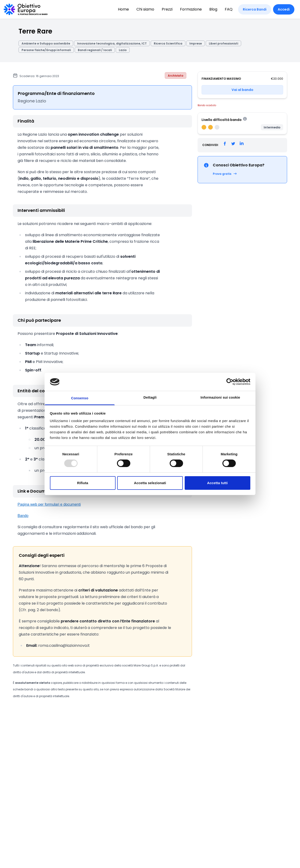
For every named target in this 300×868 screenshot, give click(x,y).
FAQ (229, 9)
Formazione (191, 9)
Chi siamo (145, 9)
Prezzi (167, 9)
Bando (23, 516)
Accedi (284, 9)
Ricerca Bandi (255, 9)
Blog (213, 9)
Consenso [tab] (80, 398)
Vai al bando (242, 90)
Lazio (123, 50)
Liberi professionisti (223, 43)
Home (123, 9)
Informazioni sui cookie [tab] (220, 397)
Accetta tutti (217, 483)
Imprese (196, 43)
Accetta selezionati (150, 483)
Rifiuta (83, 483)
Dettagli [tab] (150, 397)
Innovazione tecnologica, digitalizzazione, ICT (112, 43)
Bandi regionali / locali (95, 50)
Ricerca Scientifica (168, 43)
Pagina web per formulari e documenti (49, 504)
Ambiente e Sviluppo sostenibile (46, 43)
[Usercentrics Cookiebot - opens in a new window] (230, 382)
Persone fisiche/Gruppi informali (46, 50)
